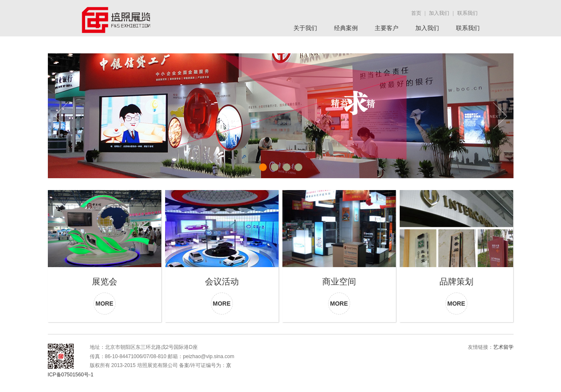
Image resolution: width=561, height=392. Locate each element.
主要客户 (387, 28)
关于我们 (305, 28)
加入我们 (427, 28)
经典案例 (346, 28)
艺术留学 (503, 347)
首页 (416, 13)
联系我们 (468, 28)
